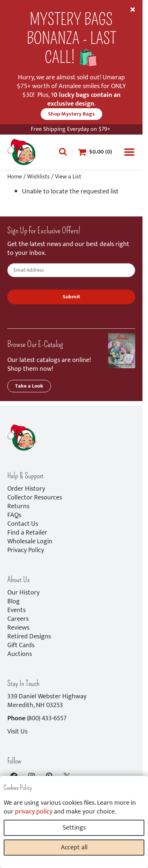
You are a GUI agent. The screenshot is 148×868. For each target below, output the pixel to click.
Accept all (74, 848)
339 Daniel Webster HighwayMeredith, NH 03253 (47, 701)
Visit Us (17, 732)
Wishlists (38, 177)
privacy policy (34, 812)
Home (15, 177)
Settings (74, 828)
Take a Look (29, 386)
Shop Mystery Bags (71, 114)
